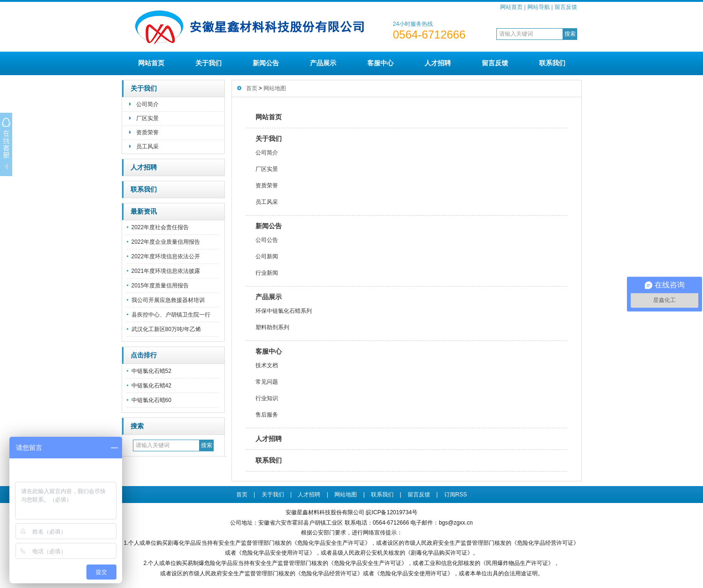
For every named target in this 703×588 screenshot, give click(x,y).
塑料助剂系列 (272, 327)
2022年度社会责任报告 (160, 227)
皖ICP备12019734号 (391, 512)
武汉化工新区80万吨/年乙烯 (166, 329)
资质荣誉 (147, 132)
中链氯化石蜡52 (151, 371)
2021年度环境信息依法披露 (166, 271)
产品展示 (323, 63)
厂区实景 (147, 118)
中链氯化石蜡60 (151, 400)
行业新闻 (267, 273)
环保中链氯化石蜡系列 (284, 311)
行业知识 (267, 398)
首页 (252, 88)
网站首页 (511, 7)
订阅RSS (456, 495)
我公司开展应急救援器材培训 (168, 300)
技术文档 (267, 365)
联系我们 (552, 63)
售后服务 (267, 415)
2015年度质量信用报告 (160, 286)
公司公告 (267, 240)
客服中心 (380, 63)
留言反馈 (566, 7)
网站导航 (539, 7)
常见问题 (267, 382)
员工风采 (147, 147)
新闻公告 (266, 63)
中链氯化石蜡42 (151, 386)
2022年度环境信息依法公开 (166, 256)
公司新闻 (267, 256)
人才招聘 (438, 63)
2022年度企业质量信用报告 (166, 242)
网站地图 (275, 88)
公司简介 (147, 104)
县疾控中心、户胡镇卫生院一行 (171, 315)
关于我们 (209, 63)
